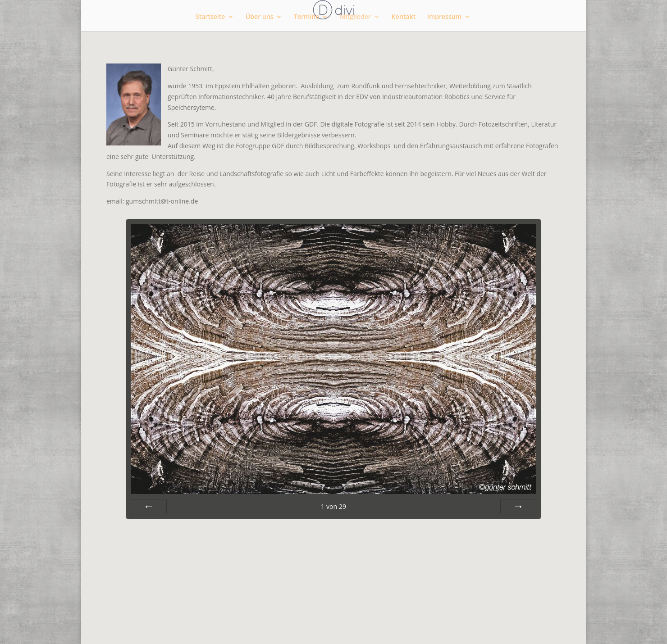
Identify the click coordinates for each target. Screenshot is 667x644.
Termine (306, 17)
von (333, 506)
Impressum (444, 17)
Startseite (210, 17)
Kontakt (403, 17)
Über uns (259, 17)
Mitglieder (355, 17)
